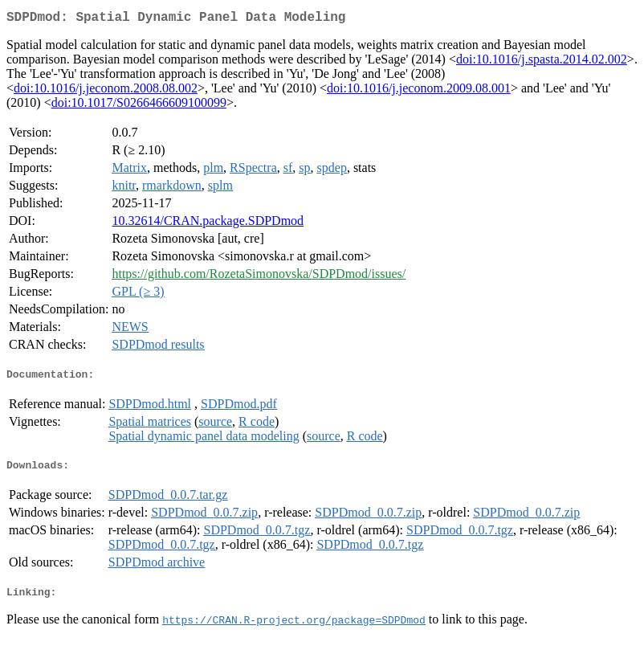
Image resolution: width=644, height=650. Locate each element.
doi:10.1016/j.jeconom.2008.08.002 (106, 91)
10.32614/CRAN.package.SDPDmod (208, 224)
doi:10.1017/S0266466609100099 (139, 106)
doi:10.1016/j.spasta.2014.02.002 (542, 62)
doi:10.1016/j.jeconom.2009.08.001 (419, 91)
